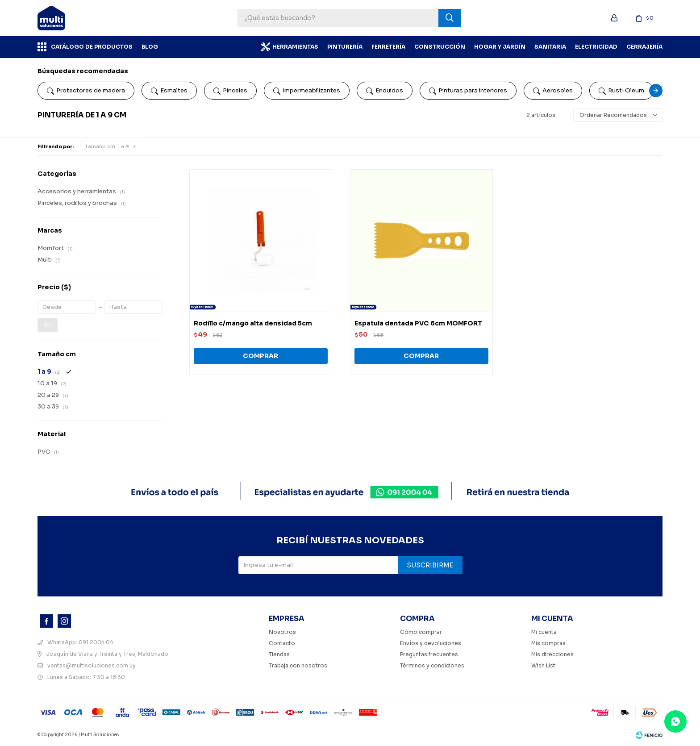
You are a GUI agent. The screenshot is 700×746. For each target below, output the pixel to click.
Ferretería (388, 47)
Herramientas (295, 47)
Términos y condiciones (432, 665)
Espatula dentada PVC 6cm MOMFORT (418, 323)
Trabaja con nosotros (298, 665)
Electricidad (596, 47)
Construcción (440, 47)
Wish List (543, 665)
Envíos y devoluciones (431, 643)
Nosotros (282, 632)
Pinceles (230, 91)
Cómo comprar (421, 632)
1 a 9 (107, 146)
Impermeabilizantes (307, 91)
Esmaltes (169, 91)
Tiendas (279, 654)
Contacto (282, 643)
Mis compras (548, 643)
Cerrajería (644, 47)
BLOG (150, 47)
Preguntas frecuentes (429, 654)
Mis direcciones (552, 654)
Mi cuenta (544, 632)
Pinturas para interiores (468, 91)
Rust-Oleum (621, 91)
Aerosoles (553, 91)
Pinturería (345, 47)
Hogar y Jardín (500, 47)
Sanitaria (550, 47)
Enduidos (385, 91)
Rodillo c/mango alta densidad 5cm (253, 323)
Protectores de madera (86, 91)
